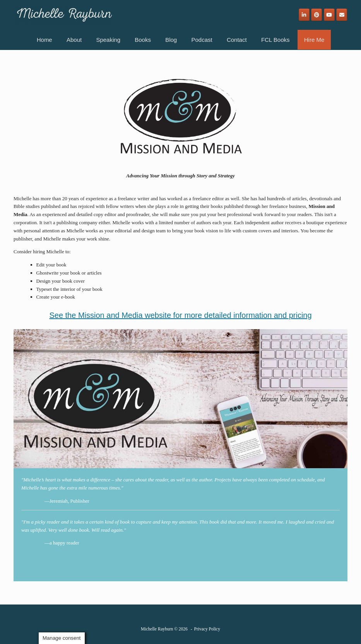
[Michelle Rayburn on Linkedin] (304, 15)
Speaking (108, 40)
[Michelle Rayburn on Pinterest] (317, 15)
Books (143, 40)
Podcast (202, 40)
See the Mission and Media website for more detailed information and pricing (180, 315)
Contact (237, 40)
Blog (171, 40)
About (74, 40)
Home (44, 40)
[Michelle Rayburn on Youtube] (329, 15)
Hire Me (314, 40)
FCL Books (275, 40)
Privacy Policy (207, 629)
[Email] (342, 15)
